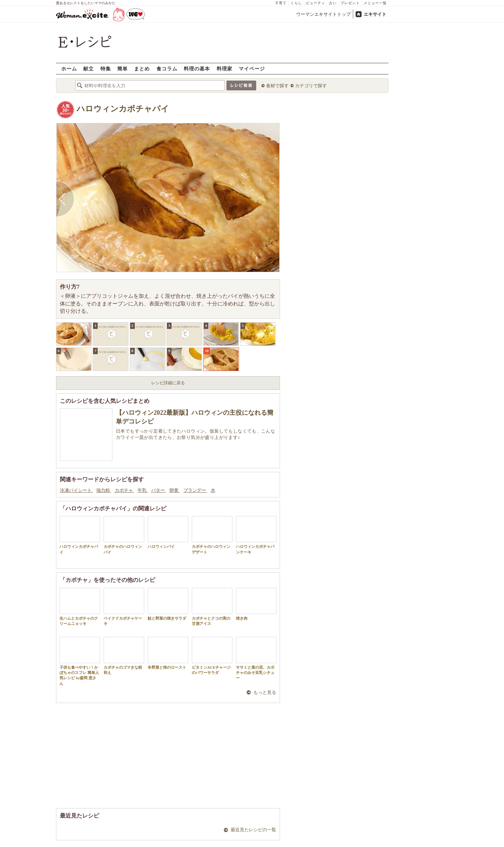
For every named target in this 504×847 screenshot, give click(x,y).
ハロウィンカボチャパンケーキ (256, 535)
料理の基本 (197, 68)
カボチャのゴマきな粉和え (124, 656)
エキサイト (375, 14)
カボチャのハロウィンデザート (212, 535)
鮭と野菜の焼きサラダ (168, 604)
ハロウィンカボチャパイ (123, 109)
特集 (106, 68)
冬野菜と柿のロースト (168, 653)
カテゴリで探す (311, 86)
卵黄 (174, 490)
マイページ (252, 68)
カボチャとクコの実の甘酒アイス (212, 607)
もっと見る (265, 692)
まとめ (142, 68)
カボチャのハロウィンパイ (124, 535)
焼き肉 (256, 604)
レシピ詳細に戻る (168, 383)
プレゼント (350, 3)
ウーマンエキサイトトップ (323, 14)
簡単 (122, 68)
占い (333, 3)
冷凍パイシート (76, 490)
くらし (296, 3)
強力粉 (104, 490)
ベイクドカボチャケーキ (124, 607)
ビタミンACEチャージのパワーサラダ (212, 656)
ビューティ (316, 3)
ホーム (69, 68)
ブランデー (195, 490)
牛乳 (143, 490)
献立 (89, 68)
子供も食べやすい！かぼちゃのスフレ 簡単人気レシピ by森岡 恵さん (80, 661)
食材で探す (277, 86)
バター (159, 490)
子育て (281, 3)
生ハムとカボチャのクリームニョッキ (80, 607)
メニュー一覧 (375, 3)
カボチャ (124, 490)
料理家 (225, 68)
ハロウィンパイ (168, 532)
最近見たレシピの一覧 (253, 830)
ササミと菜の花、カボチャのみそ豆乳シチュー (256, 659)
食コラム (167, 68)
